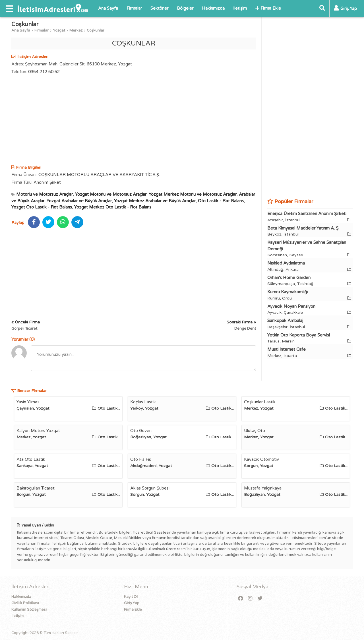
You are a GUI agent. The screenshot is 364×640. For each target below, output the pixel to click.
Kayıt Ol (131, 597)
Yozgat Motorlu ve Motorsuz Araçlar (111, 194)
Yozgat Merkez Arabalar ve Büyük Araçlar (155, 201)
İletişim (240, 8)
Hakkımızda (213, 8)
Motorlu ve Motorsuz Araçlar (45, 194)
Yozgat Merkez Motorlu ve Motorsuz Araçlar (193, 194)
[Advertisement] (134, 120)
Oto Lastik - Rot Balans (221, 201)
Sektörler (159, 8)
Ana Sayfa (108, 8)
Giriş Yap (132, 603)
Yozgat (59, 30)
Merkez (76, 30)
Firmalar (134, 8)
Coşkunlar (96, 30)
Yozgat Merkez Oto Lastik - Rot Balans (113, 207)
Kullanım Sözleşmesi (29, 610)
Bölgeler (185, 8)
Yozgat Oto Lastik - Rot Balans (42, 207)
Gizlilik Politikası (25, 603)
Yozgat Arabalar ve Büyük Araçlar (79, 201)
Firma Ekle (268, 8)
